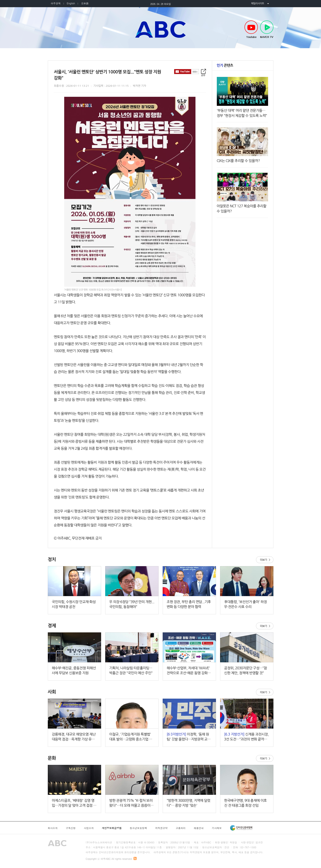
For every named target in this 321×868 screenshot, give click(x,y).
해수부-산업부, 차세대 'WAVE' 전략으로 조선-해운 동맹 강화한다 (189, 671)
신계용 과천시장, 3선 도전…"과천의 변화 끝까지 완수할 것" (246, 737)
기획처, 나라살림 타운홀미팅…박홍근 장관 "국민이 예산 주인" (131, 670)
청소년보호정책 (138, 828)
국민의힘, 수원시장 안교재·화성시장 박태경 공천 (74, 604)
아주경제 (56, 3)
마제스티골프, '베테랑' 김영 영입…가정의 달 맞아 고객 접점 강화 (74, 803)
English (71, 3)
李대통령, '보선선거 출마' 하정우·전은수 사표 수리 (246, 604)
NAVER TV (267, 30)
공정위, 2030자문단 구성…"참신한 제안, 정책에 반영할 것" (246, 670)
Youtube (251, 30)
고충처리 (181, 828)
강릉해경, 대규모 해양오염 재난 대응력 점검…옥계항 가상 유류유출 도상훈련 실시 (74, 737)
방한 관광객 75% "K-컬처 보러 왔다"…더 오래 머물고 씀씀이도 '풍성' (131, 803)
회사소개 (53, 828)
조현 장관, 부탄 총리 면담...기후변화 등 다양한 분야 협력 (189, 604)
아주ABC (161, 29)
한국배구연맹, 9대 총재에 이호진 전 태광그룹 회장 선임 (246, 803)
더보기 (265, 560)
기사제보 (217, 828)
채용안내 (199, 828)
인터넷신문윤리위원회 (241, 828)
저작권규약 (161, 828)
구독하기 (187, 72)
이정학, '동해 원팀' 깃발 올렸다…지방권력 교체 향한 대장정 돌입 (189, 737)
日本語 (85, 3)
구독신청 (71, 828)
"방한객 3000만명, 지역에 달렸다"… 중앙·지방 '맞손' (189, 803)
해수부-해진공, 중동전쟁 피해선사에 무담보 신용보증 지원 (74, 670)
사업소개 (89, 828)
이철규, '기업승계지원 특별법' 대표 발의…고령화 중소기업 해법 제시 (131, 737)
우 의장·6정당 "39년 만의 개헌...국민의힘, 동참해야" (132, 604)
